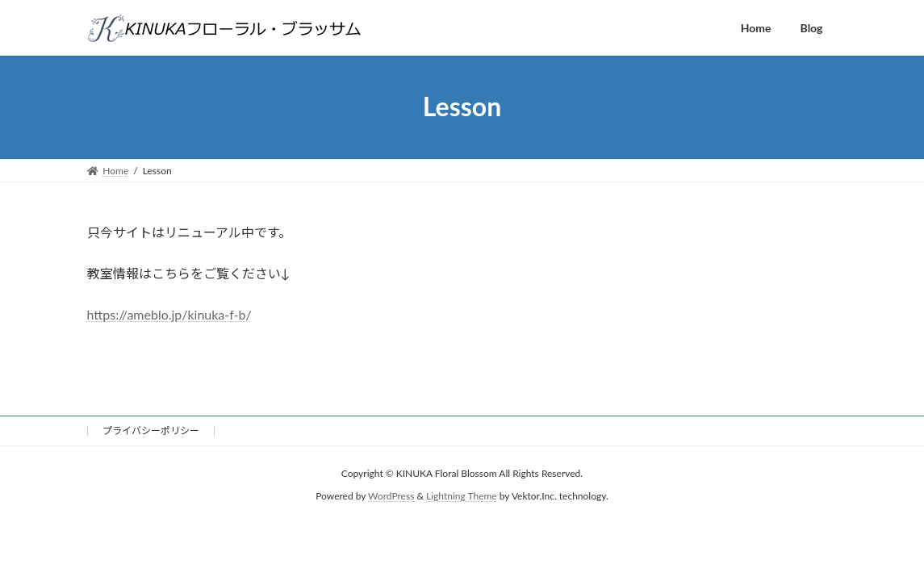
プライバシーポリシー (151, 431)
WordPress (391, 497)
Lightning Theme (462, 497)
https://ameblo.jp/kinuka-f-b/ (169, 314)
